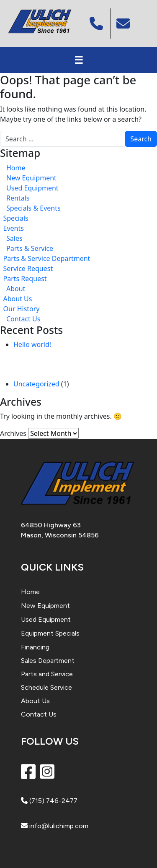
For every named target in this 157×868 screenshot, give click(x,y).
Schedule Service (46, 687)
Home (16, 168)
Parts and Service (47, 674)
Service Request (28, 268)
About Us (18, 299)
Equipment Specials (50, 633)
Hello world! (32, 344)
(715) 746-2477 (49, 801)
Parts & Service (30, 248)
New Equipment (31, 178)
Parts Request (25, 279)
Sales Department (48, 661)
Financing (35, 647)
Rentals (18, 198)
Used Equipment (32, 188)
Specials (16, 218)
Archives (13, 433)
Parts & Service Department (47, 258)
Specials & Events (33, 208)
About (16, 289)
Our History (22, 309)
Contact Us (23, 319)
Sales (14, 238)
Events (14, 228)
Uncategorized (36, 384)
